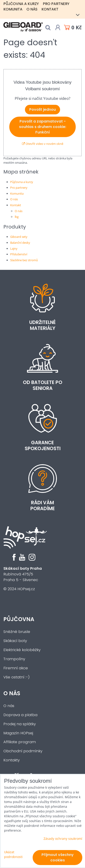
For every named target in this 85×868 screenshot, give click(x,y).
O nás (32, 9)
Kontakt (50, 9)
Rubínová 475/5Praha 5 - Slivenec (23, 574)
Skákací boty (15, 641)
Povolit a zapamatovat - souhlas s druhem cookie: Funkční (43, 127)
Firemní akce (16, 668)
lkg (17, 217)
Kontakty (12, 760)
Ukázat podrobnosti (13, 854)
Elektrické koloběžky (22, 650)
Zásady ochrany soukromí (63, 839)
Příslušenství (19, 254)
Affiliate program (20, 742)
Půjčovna (19, 619)
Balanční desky (20, 243)
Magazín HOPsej (18, 733)
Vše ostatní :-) (17, 677)
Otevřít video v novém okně (43, 144)
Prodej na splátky (20, 724)
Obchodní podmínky (23, 751)
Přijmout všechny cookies (58, 857)
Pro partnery (56, 4)
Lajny (14, 248)
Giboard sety (19, 237)
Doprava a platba (20, 715)
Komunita (13, 9)
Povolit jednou (42, 109)
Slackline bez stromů (24, 260)
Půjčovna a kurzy (21, 4)
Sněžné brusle (17, 632)
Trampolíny (14, 659)
